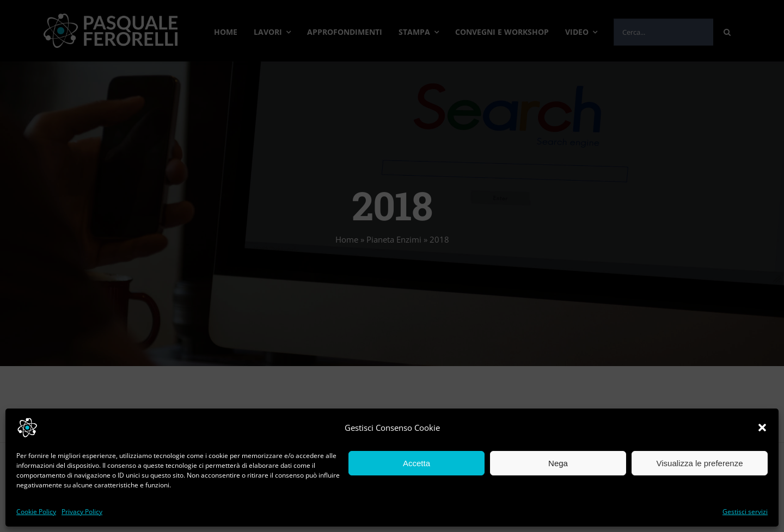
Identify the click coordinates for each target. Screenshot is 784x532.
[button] (762, 428)
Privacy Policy (82, 512)
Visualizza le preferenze (700, 463)
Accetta (416, 463)
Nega (558, 463)
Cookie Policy (36, 512)
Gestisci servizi (745, 512)
